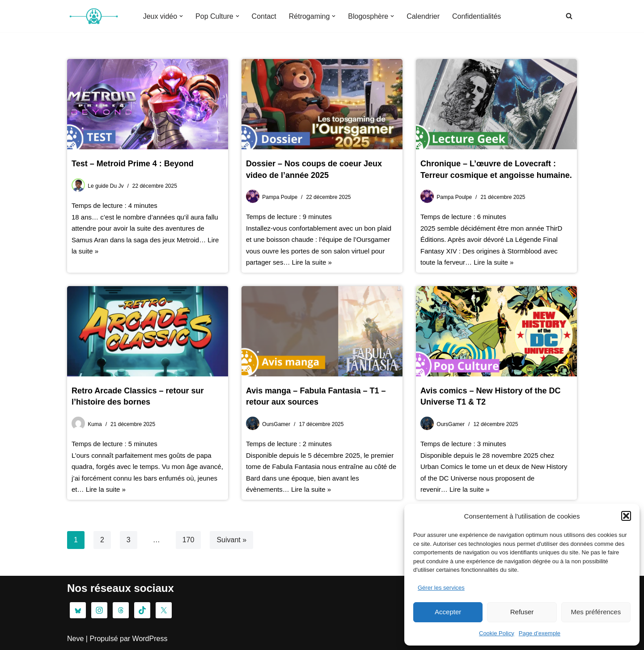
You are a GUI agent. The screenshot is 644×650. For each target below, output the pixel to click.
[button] (626, 516)
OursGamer (276, 424)
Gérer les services (441, 588)
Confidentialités (477, 16)
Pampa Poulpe (280, 197)
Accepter (448, 612)
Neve (75, 639)
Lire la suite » (312, 262)
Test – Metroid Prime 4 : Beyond (133, 164)
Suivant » (231, 540)
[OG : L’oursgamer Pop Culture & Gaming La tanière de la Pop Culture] (94, 16)
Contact (264, 16)
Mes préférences (596, 612)
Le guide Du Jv (106, 186)
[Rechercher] (569, 16)
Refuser (522, 612)
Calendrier (423, 16)
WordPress (150, 639)
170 (189, 540)
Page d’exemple (540, 633)
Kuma (95, 424)
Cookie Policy (497, 633)
